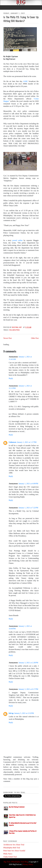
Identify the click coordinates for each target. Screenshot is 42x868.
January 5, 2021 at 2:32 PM (24, 713)
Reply (11, 378)
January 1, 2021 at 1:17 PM (27, 442)
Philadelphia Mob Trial (12, 848)
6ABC (26, 81)
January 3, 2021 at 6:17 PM (28, 689)
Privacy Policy (28, 864)
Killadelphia (15, 330)
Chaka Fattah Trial (10, 857)
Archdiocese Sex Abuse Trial (14, 845)
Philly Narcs (8, 854)
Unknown (12, 442)
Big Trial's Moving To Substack (17, 807)
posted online (17, 240)
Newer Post (8, 338)
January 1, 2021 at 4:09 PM (28, 484)
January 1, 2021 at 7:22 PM (28, 508)
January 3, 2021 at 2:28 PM (28, 663)
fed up (11, 713)
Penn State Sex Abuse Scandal (14, 851)
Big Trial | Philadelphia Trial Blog (16, 862)
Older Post (35, 338)
